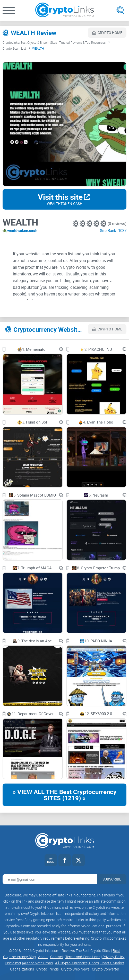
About (43, 957)
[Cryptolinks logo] (64, 10)
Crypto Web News (75, 969)
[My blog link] (51, 860)
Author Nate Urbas (38, 963)
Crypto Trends (48, 969)
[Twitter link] (79, 860)
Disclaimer (13, 963)
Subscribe (112, 879)
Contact (57, 957)
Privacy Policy (114, 957)
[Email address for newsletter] (50, 879)
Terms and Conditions (83, 957)
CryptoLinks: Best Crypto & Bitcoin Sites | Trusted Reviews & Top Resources (54, 42)
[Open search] (120, 10)
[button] (9, 10)
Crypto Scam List (14, 48)
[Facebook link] (65, 860)
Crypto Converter (106, 969)
